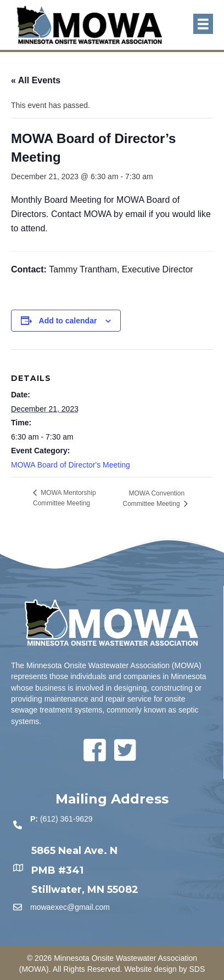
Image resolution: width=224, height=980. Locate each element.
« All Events (36, 80)
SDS (197, 969)
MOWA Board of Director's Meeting (71, 465)
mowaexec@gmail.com (70, 907)
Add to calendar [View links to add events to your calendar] (68, 321)
